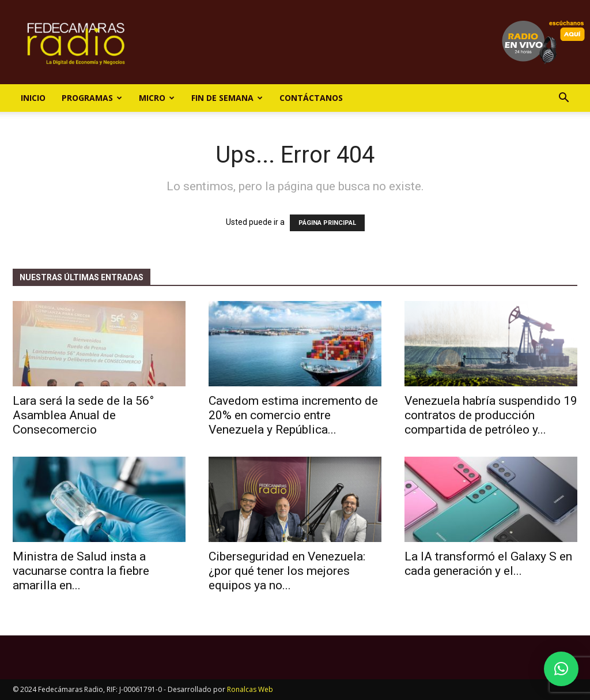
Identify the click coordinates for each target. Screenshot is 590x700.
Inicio (33, 98)
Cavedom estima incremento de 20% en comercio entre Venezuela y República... (293, 415)
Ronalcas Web (250, 689)
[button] (563, 99)
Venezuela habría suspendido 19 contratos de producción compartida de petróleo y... (491, 415)
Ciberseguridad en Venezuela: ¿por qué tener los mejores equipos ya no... (287, 571)
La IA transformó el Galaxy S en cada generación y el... (488, 564)
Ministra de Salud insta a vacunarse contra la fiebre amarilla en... (81, 571)
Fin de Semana (227, 98)
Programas (92, 98)
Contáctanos (311, 98)
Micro (157, 98)
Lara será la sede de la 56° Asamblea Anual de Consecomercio (83, 415)
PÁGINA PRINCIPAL (327, 223)
